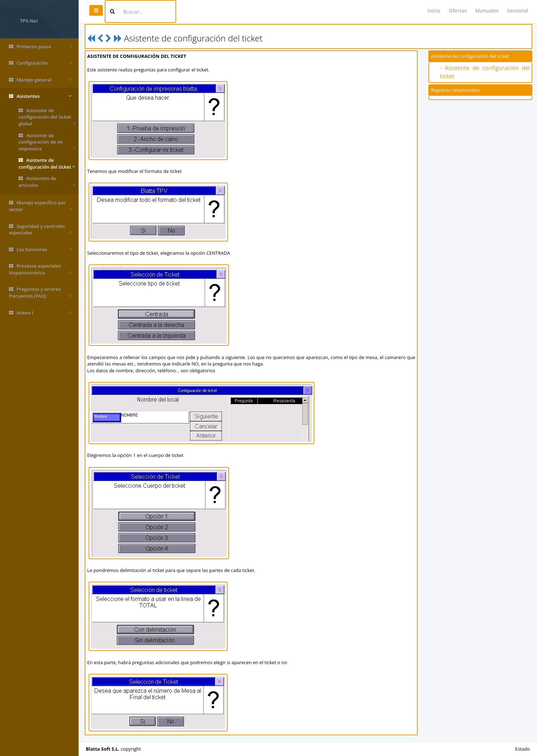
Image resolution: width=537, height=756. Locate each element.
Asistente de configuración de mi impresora (47, 142)
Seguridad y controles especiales (40, 230)
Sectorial (518, 11)
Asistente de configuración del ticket (47, 163)
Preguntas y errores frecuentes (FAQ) (40, 292)
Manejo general (40, 80)
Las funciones (40, 250)
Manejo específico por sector (40, 206)
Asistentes (40, 96)
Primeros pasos (40, 47)
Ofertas (458, 11)
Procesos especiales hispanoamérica (40, 269)
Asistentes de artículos (47, 182)
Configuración (40, 63)
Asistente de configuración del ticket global (47, 117)
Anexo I (40, 313)
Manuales (487, 11)
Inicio (434, 11)
